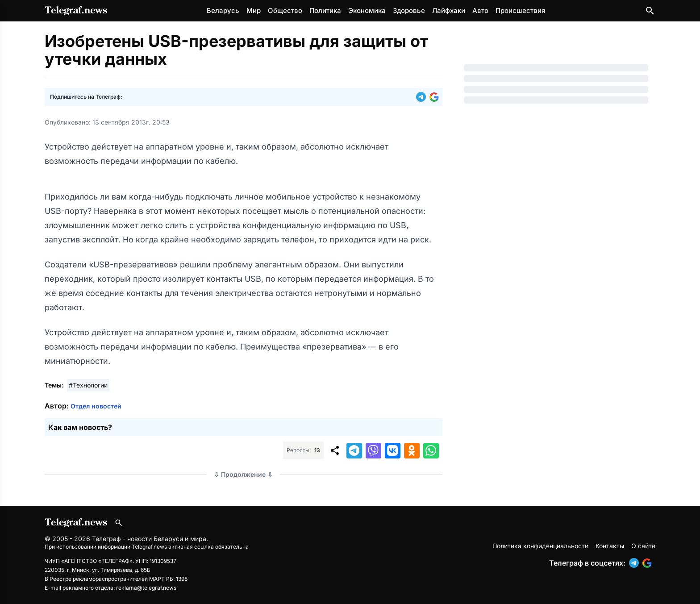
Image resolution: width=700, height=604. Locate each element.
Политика (325, 10)
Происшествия (520, 10)
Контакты (610, 546)
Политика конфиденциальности (540, 546)
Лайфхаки (449, 10)
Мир (254, 10)
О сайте (643, 546)
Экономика (367, 10)
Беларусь (223, 10)
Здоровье (409, 10)
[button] (423, 97)
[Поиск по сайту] (650, 11)
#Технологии (88, 385)
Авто (480, 10)
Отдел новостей (96, 406)
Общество (285, 10)
